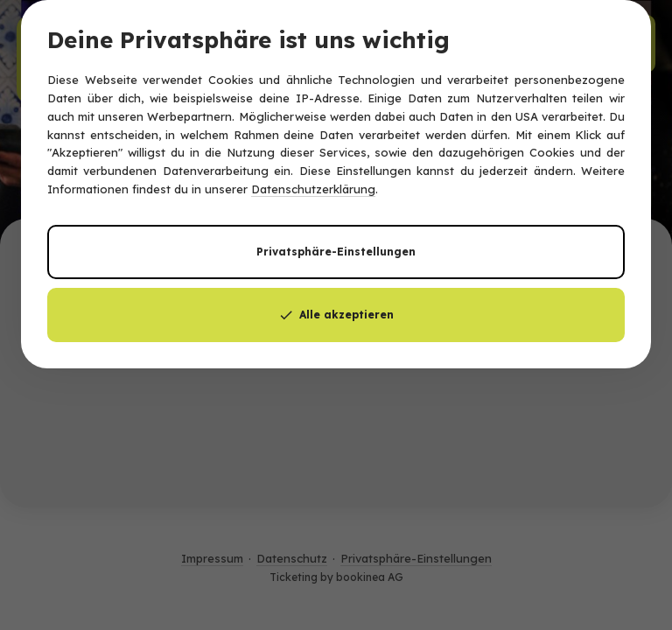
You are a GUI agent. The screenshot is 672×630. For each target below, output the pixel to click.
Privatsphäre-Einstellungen (336, 252)
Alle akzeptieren (336, 315)
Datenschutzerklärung (313, 189)
